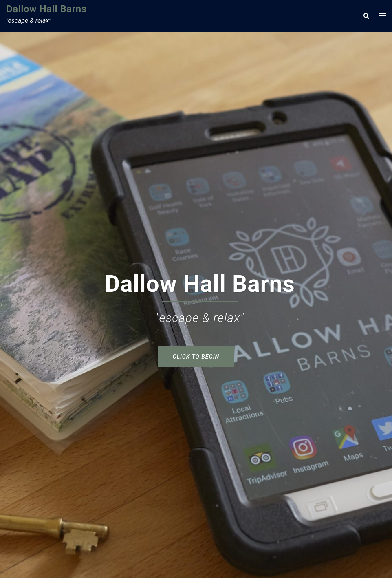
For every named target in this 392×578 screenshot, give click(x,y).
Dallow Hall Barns (46, 9)
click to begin (196, 357)
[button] (366, 16)
